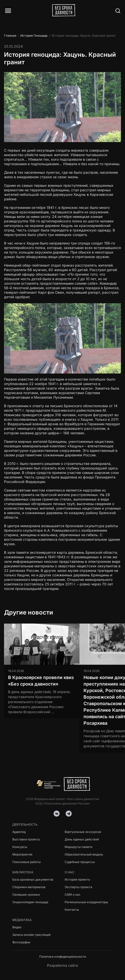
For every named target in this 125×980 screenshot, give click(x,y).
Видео (17, 927)
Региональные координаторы (86, 902)
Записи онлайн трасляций (31, 935)
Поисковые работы (27, 862)
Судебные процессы (80, 862)
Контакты (72, 910)
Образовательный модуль (84, 854)
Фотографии (21, 942)
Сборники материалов (29, 887)
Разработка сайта (62, 965)
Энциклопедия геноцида (30, 902)
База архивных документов (33, 879)
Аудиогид (19, 832)
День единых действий (82, 839)
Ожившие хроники (26, 895)
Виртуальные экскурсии (83, 832)
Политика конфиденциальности (63, 957)
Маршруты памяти (78, 847)
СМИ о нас (73, 895)
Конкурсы (20, 847)
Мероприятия (22, 854)
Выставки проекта (26, 839)
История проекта (77, 879)
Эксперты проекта (78, 887)
